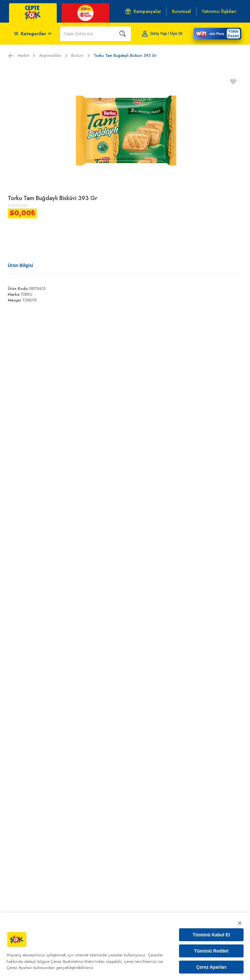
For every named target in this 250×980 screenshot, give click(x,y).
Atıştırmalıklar (53, 56)
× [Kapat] (240, 923)
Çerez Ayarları (211, 967)
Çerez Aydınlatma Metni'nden (78, 961)
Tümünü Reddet (211, 951)
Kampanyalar (143, 11)
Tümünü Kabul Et (211, 935)
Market (26, 56)
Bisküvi (80, 56)
